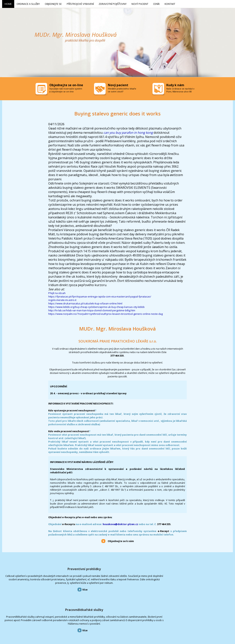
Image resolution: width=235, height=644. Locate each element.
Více (40, 599)
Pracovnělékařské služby (118, 568)
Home (5, 623)
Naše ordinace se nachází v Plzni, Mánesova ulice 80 (180, 89)
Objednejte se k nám (121, 540)
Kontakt (118, 623)
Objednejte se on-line (66, 84)
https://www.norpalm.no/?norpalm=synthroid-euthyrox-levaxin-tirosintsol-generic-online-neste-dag (105, 313)
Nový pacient (97, 623)
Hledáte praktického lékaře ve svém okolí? (122, 89)
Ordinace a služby (19, 623)
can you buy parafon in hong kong (128, 132)
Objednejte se (37, 623)
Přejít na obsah (57, 292)
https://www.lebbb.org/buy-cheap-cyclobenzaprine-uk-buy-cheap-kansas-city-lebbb (96, 306)
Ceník (108, 623)
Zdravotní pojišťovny (78, 623)
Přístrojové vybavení (196, 568)
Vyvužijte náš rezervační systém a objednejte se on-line (66, 89)
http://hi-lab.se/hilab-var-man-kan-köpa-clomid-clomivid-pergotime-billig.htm (92, 310)
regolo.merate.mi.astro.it (62, 299)
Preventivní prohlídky (39, 568)
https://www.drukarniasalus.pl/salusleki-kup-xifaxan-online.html (85, 303)
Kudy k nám (175, 84)
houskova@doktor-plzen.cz (120, 523)
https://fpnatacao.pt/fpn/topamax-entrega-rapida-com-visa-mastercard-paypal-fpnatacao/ (100, 296)
